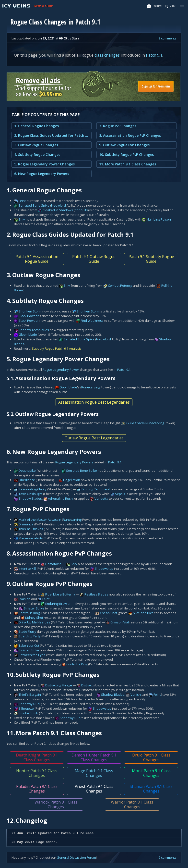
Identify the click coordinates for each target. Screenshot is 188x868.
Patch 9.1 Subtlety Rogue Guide (151, 259)
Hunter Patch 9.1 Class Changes (37, 773)
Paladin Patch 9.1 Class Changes (37, 789)
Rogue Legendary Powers (74, 462)
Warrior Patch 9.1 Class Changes (132, 804)
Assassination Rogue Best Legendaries (94, 402)
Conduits (81, 210)
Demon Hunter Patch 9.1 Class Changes (94, 757)
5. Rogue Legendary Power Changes (44, 164)
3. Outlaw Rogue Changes (36, 145)
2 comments (168, 38)
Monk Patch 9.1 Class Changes (151, 773)
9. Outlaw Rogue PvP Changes (124, 145)
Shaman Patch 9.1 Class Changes (151, 789)
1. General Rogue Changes (36, 126)
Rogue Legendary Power (61, 370)
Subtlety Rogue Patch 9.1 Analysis (57, 348)
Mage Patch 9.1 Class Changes (94, 773)
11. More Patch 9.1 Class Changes (128, 164)
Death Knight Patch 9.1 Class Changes (37, 757)
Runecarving (91, 387)
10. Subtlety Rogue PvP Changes (126, 155)
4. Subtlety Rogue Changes (37, 155)
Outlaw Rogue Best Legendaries (94, 438)
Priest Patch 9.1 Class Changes (94, 789)
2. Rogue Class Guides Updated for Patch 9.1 (52, 135)
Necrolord (59, 205)
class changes (107, 55)
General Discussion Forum (76, 857)
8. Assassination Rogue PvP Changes (130, 135)
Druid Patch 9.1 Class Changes (151, 757)
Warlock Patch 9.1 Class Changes (56, 804)
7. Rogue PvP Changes (118, 126)
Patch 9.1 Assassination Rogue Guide (37, 259)
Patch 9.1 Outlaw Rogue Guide (94, 259)
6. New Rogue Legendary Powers (42, 174)
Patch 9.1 (154, 55)
